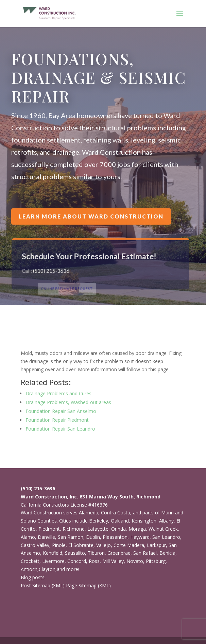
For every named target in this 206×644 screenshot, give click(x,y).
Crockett (30, 561)
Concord (77, 561)
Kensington (144, 521)
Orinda (118, 529)
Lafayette (98, 529)
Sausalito (75, 553)
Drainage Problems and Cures (58, 393)
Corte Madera (129, 545)
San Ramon (71, 537)
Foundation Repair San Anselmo (61, 411)
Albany (166, 521)
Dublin (93, 537)
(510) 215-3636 (54, 271)
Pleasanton (115, 537)
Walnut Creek (163, 529)
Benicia (167, 553)
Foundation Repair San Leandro (60, 429)
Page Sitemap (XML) (88, 585)
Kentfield (53, 553)
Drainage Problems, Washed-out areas (68, 402)
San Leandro (166, 537)
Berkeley (99, 521)
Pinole (59, 545)
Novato (135, 561)
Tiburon (96, 553)
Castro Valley (35, 545)
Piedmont (49, 529)
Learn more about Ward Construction (91, 216)
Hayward (140, 537)
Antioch (29, 569)
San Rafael (145, 553)
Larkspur (156, 545)
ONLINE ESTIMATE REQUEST (73, 289)
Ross (94, 561)
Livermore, (54, 561)
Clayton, (48, 569)
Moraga (137, 529)
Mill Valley (113, 561)
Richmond (74, 529)
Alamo (28, 537)
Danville (46, 537)
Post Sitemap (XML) (43, 585)
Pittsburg (156, 561)
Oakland (120, 521)
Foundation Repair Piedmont (57, 420)
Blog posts (33, 577)
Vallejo (104, 545)
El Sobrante (81, 545)
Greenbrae (119, 553)
